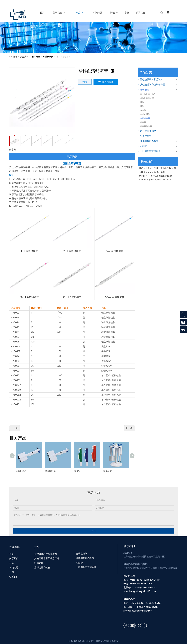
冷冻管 (143, 110)
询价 (85, 82)
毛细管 (143, 146)
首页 (12, 554)
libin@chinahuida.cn (147, 607)
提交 (93, 531)
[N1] (93, 37)
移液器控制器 (146, 126)
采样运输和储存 (148, 131)
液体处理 (145, 90)
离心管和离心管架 (148, 94)
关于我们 (14, 558)
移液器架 (107, 471)
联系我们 (14, 577)
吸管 (142, 102)
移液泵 (77, 471)
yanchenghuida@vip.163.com (155, 180)
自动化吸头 (145, 114)
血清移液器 (145, 118)
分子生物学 (146, 136)
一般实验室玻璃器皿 (150, 151)
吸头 (142, 106)
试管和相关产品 (147, 98)
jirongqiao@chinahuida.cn (138, 611)
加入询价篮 (108, 82)
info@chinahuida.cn (142, 3)
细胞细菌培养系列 (149, 141)
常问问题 (14, 568)
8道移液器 (21, 471)
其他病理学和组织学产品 (153, 85)
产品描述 (72, 157)
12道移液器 (50, 471)
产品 (12, 563)
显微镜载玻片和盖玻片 (151, 79)
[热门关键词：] (162, 13)
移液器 (143, 122)
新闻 (12, 572)
